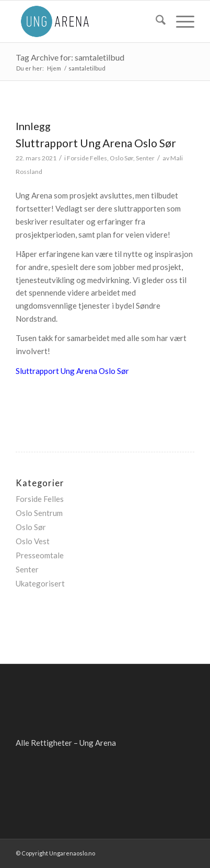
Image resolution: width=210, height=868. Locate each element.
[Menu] (180, 21)
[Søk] (155, 21)
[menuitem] (155, 21)
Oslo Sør (121, 158)
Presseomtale (40, 555)
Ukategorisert (40, 583)
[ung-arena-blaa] (87, 21)
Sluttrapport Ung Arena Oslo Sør (96, 143)
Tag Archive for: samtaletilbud (70, 57)
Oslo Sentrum (39, 513)
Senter (145, 158)
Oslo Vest (33, 541)
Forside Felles (87, 158)
